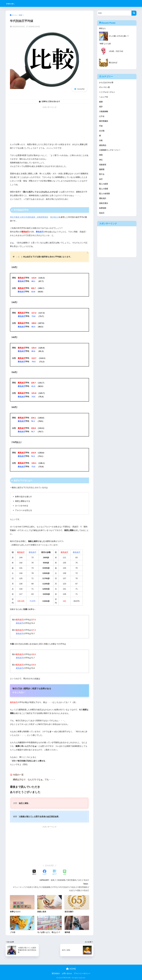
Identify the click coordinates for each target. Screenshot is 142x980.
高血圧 (86, 880)
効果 (30, 887)
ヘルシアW (104, 97)
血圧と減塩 (24, 803)
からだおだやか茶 (107, 83)
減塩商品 (103, 147)
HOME (71, 969)
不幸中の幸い (14, 3)
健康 (53, 880)
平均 (55, 887)
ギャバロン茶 (105, 88)
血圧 (80, 880)
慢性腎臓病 (72, 880)
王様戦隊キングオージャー (110, 152)
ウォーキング (20, 887)
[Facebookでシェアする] (44, 872)
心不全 (102, 117)
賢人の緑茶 (104, 186)
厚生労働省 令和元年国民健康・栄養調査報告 (29, 217)
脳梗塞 (102, 172)
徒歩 (74, 887)
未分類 (102, 132)
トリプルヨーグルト (108, 92)
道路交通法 (104, 206)
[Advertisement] (49, 125)
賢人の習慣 (104, 191)
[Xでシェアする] (34, 872)
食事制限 (103, 211)
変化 (36, 887)
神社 (101, 162)
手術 (101, 127)
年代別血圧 (64, 887)
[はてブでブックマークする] (54, 872)
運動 (79, 890)
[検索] (134, 13)
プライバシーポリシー (82, 973)
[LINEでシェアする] (65, 872)
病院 (101, 157)
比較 (101, 142)
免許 (101, 107)
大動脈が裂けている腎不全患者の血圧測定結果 (39, 817)
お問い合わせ (67, 973)
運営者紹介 (56, 973)
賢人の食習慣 (105, 196)
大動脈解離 (61, 880)
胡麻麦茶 (103, 167)
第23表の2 (55, 217)
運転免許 (103, 201)
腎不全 (102, 176)
